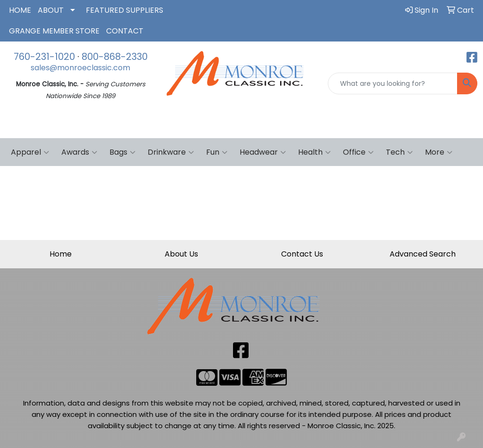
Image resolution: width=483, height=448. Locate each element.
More (439, 152)
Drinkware (171, 152)
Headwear (263, 152)
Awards (79, 152)
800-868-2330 (115, 57)
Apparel (30, 152)
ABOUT (51, 10)
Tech (399, 152)
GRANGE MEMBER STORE (54, 31)
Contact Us (302, 254)
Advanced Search (423, 254)
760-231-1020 (44, 57)
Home (61, 254)
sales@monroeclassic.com (80, 68)
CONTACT (125, 31)
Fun (217, 152)
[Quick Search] (393, 83)
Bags (122, 152)
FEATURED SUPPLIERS (125, 10)
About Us (181, 254)
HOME (20, 10)
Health (314, 152)
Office (358, 152)
